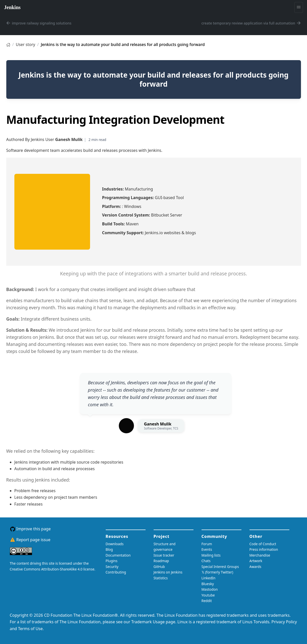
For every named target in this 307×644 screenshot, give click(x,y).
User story (25, 44)
